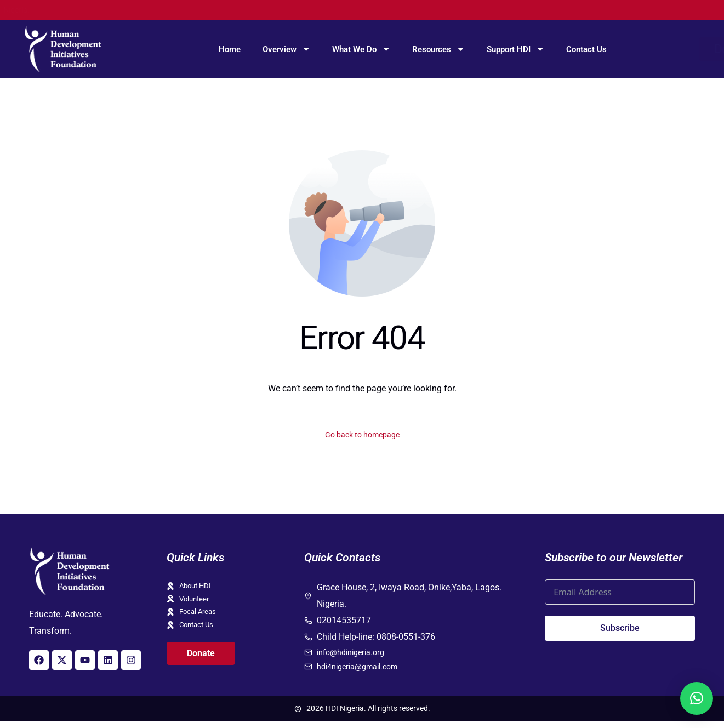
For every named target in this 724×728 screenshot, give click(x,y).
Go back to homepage (362, 436)
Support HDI (515, 49)
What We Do (361, 49)
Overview (286, 49)
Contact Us (586, 49)
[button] (697, 698)
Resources (438, 49)
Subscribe (620, 630)
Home (230, 49)
